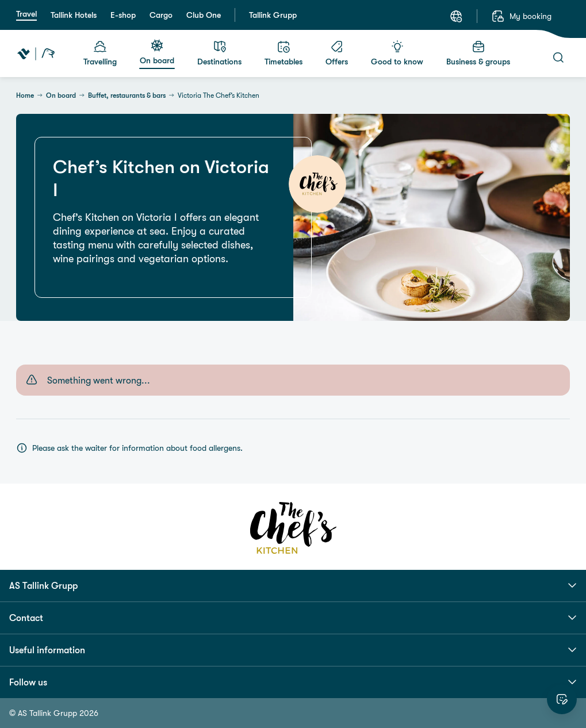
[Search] (558, 58)
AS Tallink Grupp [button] (293, 585)
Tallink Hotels (74, 15)
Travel (26, 14)
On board (61, 95)
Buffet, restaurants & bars (127, 95)
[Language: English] (456, 16)
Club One (204, 15)
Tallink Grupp (273, 15)
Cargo (161, 15)
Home (25, 95)
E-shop (123, 15)
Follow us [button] (293, 682)
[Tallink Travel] (36, 53)
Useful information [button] (293, 650)
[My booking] (521, 16)
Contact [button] (293, 618)
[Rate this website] (562, 699)
